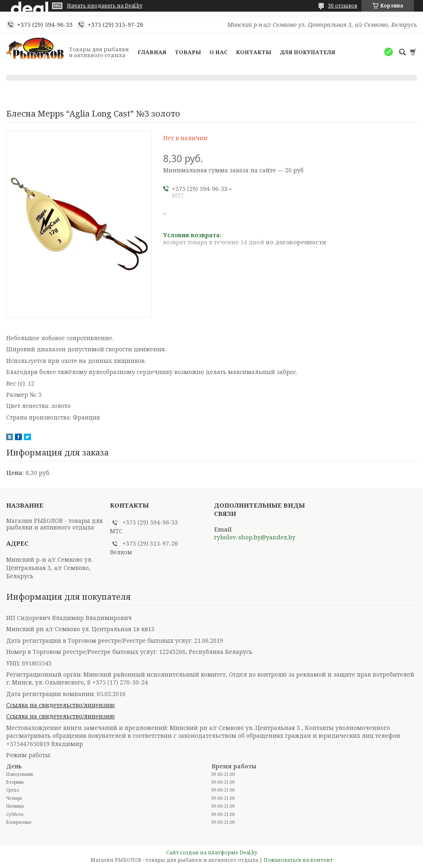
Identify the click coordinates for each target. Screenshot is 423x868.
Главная (152, 52)
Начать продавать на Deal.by (105, 6)
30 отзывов (343, 6)
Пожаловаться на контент (298, 860)
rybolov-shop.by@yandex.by (255, 537)
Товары (188, 52)
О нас (219, 52)
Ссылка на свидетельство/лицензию (61, 705)
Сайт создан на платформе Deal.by (212, 852)
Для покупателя (308, 52)
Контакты (254, 52)
